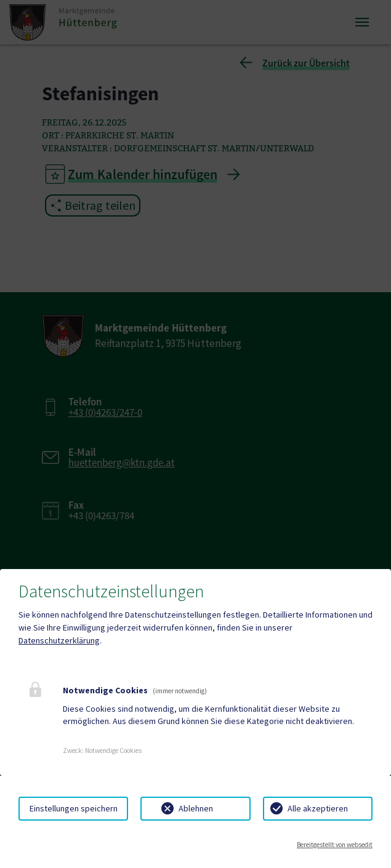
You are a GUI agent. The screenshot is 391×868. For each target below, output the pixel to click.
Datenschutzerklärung (59, 640)
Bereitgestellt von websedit (335, 845)
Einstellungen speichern (74, 808)
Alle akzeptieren (318, 808)
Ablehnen (196, 808)
